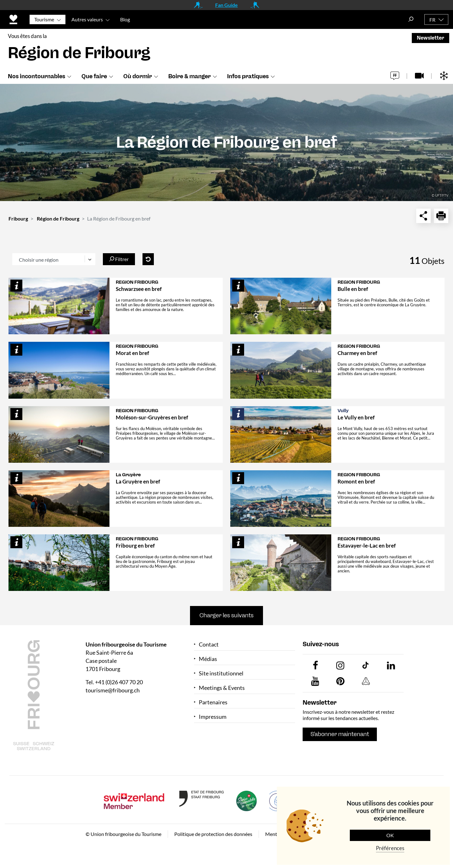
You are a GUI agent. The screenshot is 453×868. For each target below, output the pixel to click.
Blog (125, 19)
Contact (209, 644)
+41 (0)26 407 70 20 (119, 682)
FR (432, 20)
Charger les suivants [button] (226, 615)
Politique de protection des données (213, 834)
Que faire (94, 76)
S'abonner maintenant (340, 734)
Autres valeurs (87, 19)
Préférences (390, 848)
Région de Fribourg (58, 218)
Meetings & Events (222, 688)
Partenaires (213, 702)
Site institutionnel (221, 673)
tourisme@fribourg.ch (113, 690)
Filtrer (119, 259)
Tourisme (44, 19)
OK (390, 835)
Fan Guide (226, 5)
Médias (208, 659)
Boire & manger (190, 76)
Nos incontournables (36, 76)
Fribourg (18, 218)
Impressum (213, 717)
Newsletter (431, 38)
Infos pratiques (248, 76)
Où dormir (138, 76)
